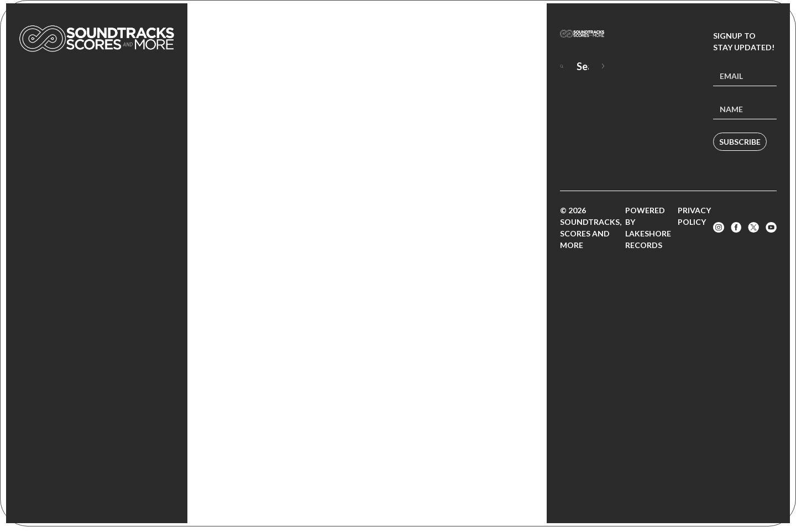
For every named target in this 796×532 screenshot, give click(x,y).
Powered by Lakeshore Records (648, 228)
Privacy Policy (694, 216)
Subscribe (740, 142)
